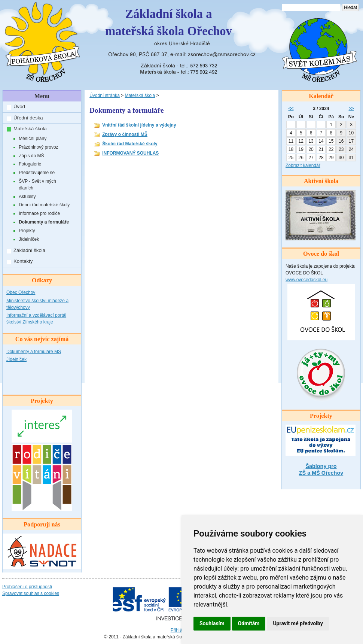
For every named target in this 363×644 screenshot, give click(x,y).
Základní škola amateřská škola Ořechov (169, 22)
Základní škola (29, 250)
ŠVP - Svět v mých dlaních (37, 185)
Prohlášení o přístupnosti (27, 587)
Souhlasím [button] (212, 623)
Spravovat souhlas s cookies (31, 593)
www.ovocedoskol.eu (306, 280)
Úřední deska (28, 118)
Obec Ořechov (21, 292)
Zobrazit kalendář (303, 165)
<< (291, 109)
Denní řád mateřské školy (44, 205)
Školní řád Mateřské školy (130, 144)
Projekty (27, 231)
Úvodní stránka (105, 95)
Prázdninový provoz (38, 147)
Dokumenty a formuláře (44, 222)
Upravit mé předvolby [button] (298, 623)
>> (351, 109)
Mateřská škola (30, 129)
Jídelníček (29, 239)
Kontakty (23, 261)
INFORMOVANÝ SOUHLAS (130, 153)
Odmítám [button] (249, 623)
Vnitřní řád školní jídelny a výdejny (139, 125)
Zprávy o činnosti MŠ (125, 134)
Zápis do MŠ (31, 156)
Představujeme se (37, 173)
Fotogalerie (30, 164)
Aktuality (27, 197)
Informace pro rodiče (39, 213)
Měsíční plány (33, 139)
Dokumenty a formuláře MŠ (34, 352)
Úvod (19, 107)
